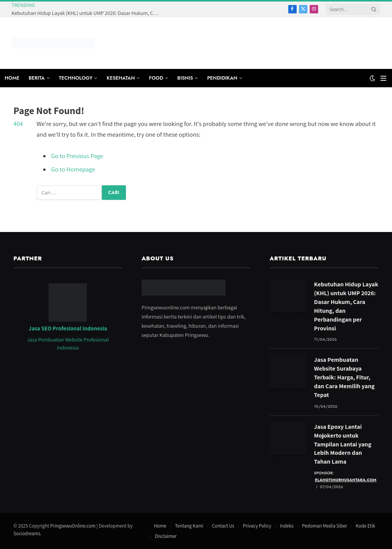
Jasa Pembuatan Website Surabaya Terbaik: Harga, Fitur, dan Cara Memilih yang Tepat (344, 377)
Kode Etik (365, 526)
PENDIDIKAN (222, 78)
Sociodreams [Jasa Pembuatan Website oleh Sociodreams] (27, 533)
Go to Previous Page (77, 156)
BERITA (37, 78)
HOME (12, 78)
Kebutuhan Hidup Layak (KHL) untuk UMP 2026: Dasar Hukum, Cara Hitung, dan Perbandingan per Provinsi (88, 13)
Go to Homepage (73, 169)
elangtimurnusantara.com (346, 480)
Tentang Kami (189, 526)
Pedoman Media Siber (325, 526)
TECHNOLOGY (76, 78)
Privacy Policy (257, 526)
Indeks (287, 526)
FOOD (156, 78)
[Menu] (383, 78)
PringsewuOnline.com (73, 526)
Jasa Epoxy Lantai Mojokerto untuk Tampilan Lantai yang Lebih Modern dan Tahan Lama (343, 444)
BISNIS (185, 78)
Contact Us (223, 526)
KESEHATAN (121, 78)
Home (160, 526)
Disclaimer (166, 536)
